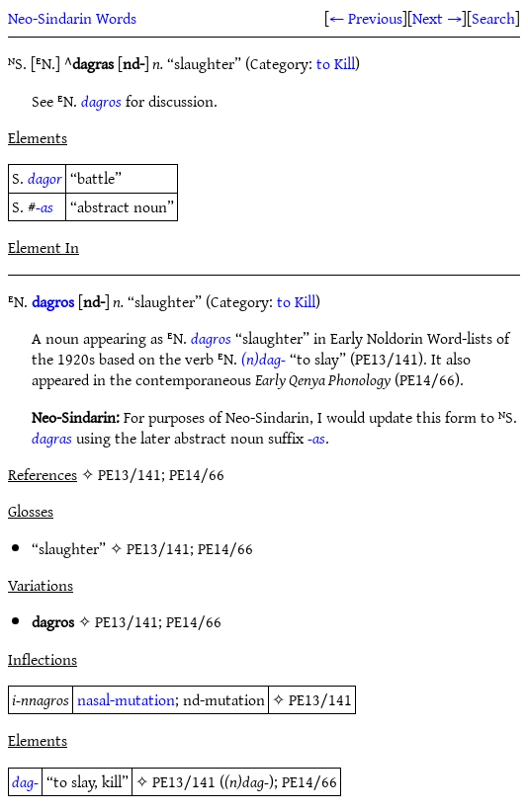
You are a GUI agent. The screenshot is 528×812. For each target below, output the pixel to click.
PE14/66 (225, 548)
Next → (437, 18)
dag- (25, 781)
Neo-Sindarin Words (72, 18)
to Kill (336, 63)
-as (44, 206)
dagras (52, 438)
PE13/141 (158, 548)
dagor (45, 178)
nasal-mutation (126, 699)
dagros (101, 101)
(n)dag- (264, 359)
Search (493, 18)
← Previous (366, 18)
